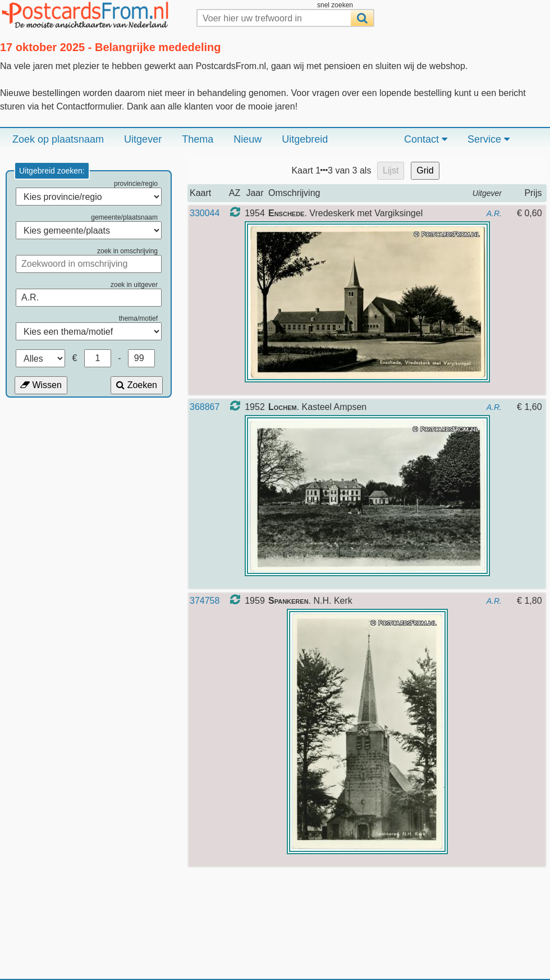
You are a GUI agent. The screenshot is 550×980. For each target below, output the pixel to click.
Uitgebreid (305, 139)
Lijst (391, 170)
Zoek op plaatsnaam (58, 139)
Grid (425, 170)
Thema (198, 139)
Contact (426, 139)
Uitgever (143, 139)
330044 (205, 213)
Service (489, 139)
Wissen (41, 385)
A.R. (494, 213)
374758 (205, 601)
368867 (205, 407)
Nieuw (247, 139)
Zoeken (137, 385)
